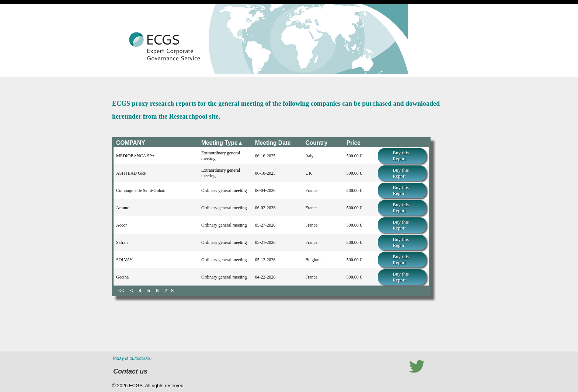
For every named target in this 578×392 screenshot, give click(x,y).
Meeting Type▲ (222, 143)
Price (354, 143)
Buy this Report (401, 156)
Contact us (130, 371)
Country (317, 143)
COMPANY (131, 143)
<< (121, 290)
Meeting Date (273, 143)
